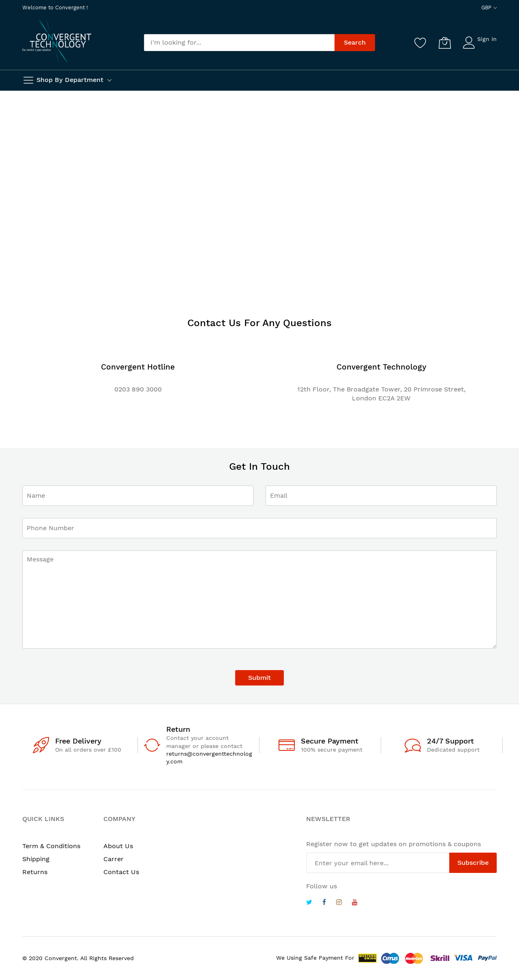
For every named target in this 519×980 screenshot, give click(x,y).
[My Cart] (445, 43)
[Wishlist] (420, 43)
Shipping (36, 859)
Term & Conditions (51, 846)
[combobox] (239, 43)
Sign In (487, 39)
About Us (118, 846)
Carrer (114, 859)
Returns (35, 872)
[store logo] (57, 42)
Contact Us (121, 872)
